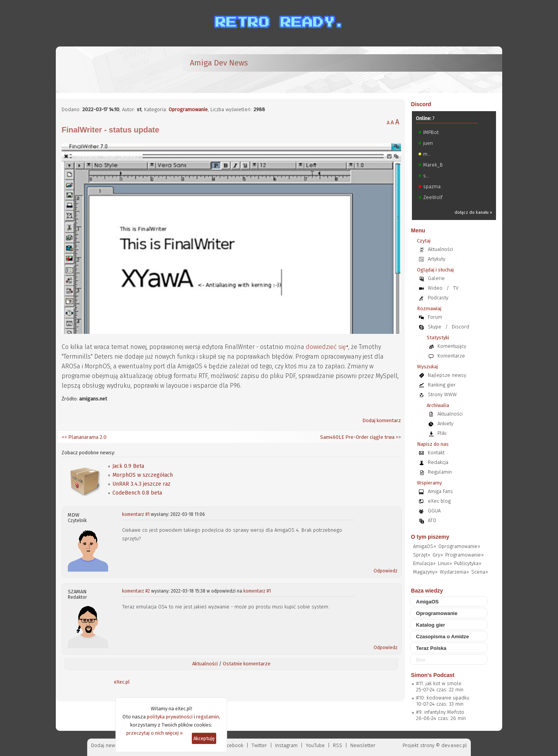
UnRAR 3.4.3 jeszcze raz (141, 484)
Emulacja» (424, 563)
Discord (421, 104)
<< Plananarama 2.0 (84, 437)
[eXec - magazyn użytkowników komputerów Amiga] (102, 70)
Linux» (445, 563)
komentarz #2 (136, 591)
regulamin (208, 717)
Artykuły (437, 259)
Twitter (259, 745)
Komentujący (452, 346)
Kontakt (436, 453)
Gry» (438, 555)
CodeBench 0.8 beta (137, 493)
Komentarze (451, 356)
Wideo (435, 288)
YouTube (315, 745)
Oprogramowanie (188, 109)
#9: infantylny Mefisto (440, 712)
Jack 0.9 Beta (128, 466)
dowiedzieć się (326, 347)
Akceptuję (204, 738)
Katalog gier (431, 625)
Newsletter (363, 745)
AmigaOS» (425, 546)
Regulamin (440, 472)
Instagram (286, 745)
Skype (435, 327)
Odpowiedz (386, 571)
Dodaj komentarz (382, 420)
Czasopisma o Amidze (443, 637)
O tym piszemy (430, 537)
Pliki (442, 433)
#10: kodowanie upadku (443, 698)
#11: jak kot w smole (439, 683)
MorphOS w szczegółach (143, 475)
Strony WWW (442, 394)
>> (398, 437)
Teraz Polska (431, 648)
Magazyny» (425, 572)
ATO (432, 520)
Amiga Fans (440, 491)
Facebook (233, 745)
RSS (338, 745)
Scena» (480, 572)
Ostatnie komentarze (247, 664)
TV (456, 288)
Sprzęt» (422, 555)
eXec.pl (122, 682)
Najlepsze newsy (447, 375)
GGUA (434, 511)
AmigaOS (428, 602)
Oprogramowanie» (459, 546)
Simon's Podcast (433, 675)
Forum (435, 317)
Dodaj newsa (106, 745)
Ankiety (445, 424)
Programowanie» (464, 555)
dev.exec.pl (454, 745)
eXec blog (439, 501)
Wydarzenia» (454, 572)
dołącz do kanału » (473, 212)
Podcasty (438, 298)
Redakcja (438, 462)
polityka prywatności (170, 717)
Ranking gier (442, 385)
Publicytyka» (468, 563)
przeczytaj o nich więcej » (155, 733)
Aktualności (205, 664)
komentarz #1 (136, 514)
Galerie (436, 278)
